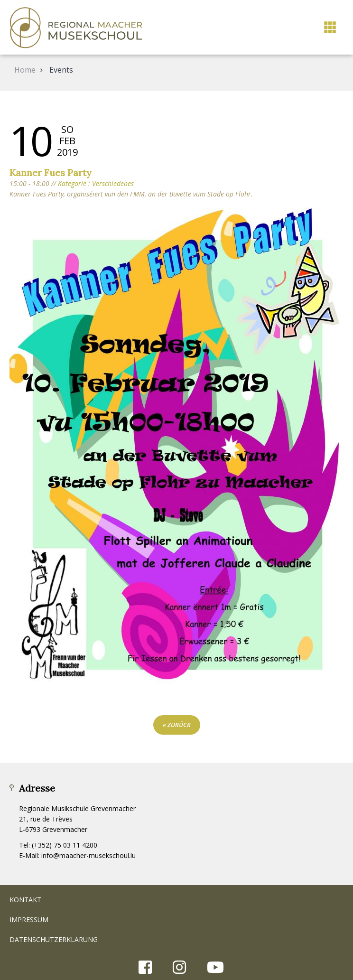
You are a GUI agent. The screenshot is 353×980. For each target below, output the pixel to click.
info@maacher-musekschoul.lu (88, 855)
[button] (330, 27)
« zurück (177, 725)
